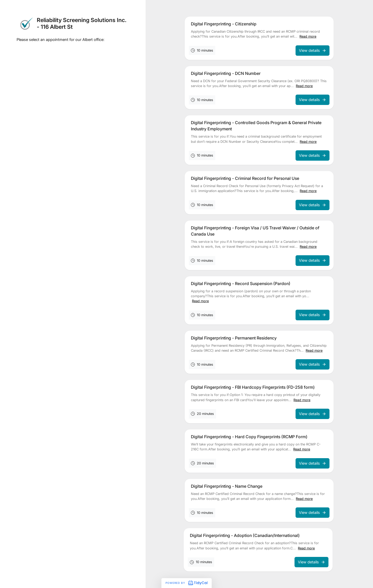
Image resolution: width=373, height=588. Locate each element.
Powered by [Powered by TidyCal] (187, 583)
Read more (308, 36)
